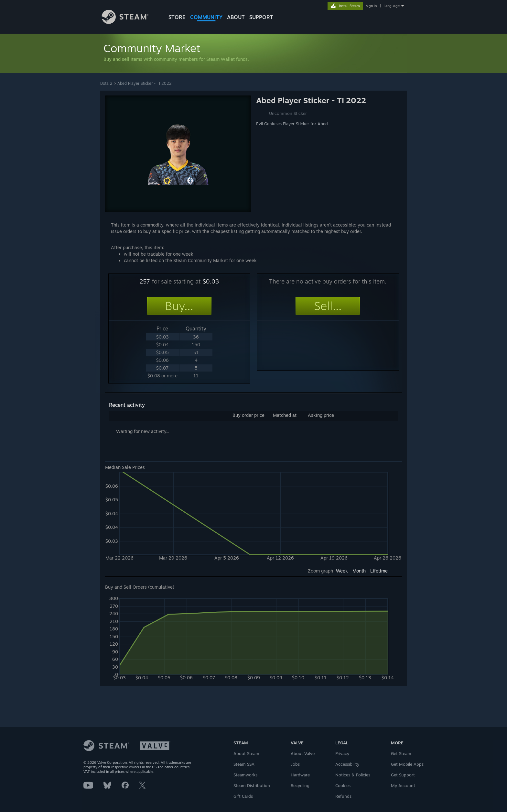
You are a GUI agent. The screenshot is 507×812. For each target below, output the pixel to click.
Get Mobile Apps (407, 764)
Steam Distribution (252, 785)
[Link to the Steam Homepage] (130, 22)
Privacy (342, 753)
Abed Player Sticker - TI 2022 (145, 83)
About (236, 17)
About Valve (303, 753)
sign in (371, 6)
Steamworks (245, 775)
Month (359, 571)
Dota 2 (106, 83)
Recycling (300, 785)
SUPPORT (261, 17)
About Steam (246, 753)
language (392, 6)
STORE (177, 17)
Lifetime (379, 571)
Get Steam (401, 753)
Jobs (295, 764)
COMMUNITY (206, 17)
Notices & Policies (353, 775)
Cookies (343, 785)
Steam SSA (244, 764)
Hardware (300, 775)
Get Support (403, 775)
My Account (403, 785)
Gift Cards (243, 796)
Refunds (343, 796)
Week (342, 571)
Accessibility (347, 764)
